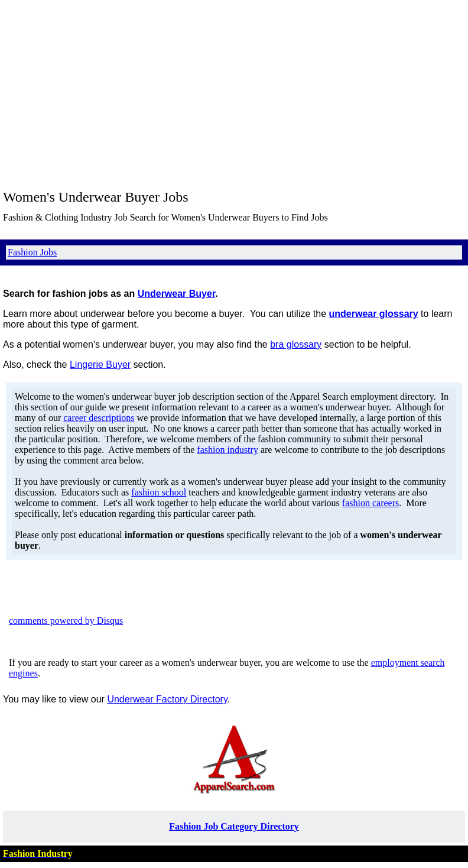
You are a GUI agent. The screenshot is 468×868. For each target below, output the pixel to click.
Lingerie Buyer (100, 365)
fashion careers (370, 503)
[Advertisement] (234, 95)
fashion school (159, 492)
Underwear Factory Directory (167, 699)
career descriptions (99, 418)
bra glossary (296, 344)
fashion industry (227, 450)
